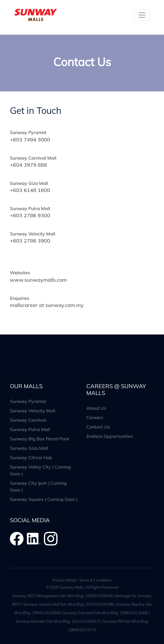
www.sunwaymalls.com (38, 280)
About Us (96, 408)
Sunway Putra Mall (30, 429)
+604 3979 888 (28, 165)
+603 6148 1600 (30, 190)
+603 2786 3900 (30, 241)
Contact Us (98, 427)
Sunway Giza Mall (29, 448)
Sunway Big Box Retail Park (40, 439)
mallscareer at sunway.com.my (47, 305)
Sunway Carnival (28, 420)
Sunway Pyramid (28, 401)
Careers (95, 417)
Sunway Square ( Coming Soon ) (44, 499)
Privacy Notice (64, 580)
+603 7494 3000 (30, 140)
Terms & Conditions (95, 580)
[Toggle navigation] (142, 15)
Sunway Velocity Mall (33, 411)
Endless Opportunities (110, 436)
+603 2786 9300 (30, 215)
